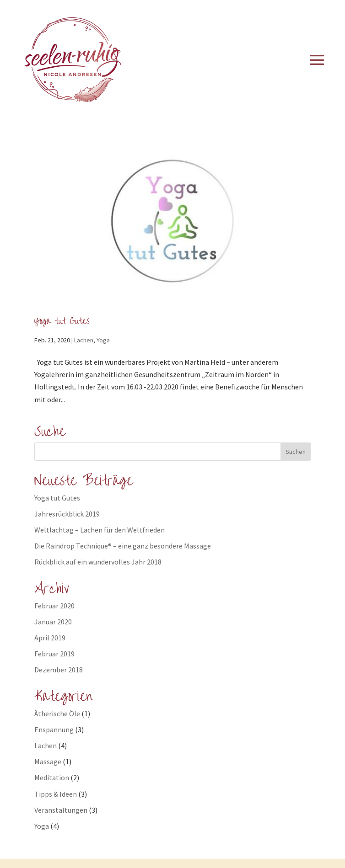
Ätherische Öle (57, 714)
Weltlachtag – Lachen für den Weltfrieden (100, 530)
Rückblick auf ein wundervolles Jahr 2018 (98, 562)
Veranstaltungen (61, 810)
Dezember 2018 (59, 670)
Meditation (52, 777)
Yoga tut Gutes (62, 321)
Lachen (84, 340)
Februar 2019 (54, 654)
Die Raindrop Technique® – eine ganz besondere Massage (123, 546)
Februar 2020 (54, 606)
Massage (48, 761)
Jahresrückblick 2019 (67, 514)
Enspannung (54, 730)
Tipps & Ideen (56, 794)
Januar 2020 (53, 622)
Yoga (103, 340)
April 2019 (50, 638)
